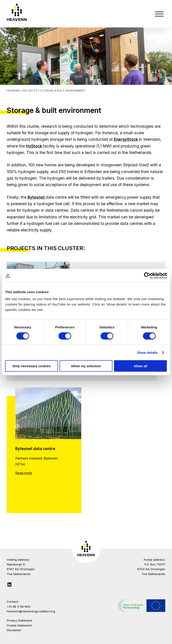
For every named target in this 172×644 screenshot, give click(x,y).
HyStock (34, 146)
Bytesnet (37, 197)
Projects (30, 91)
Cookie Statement (19, 625)
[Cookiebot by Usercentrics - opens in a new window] (147, 275)
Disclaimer (14, 630)
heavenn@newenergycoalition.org (31, 611)
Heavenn (13, 91)
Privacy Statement (19, 620)
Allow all (141, 366)
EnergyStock (126, 139)
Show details (147, 352)
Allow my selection (86, 366)
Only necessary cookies (31, 366)
